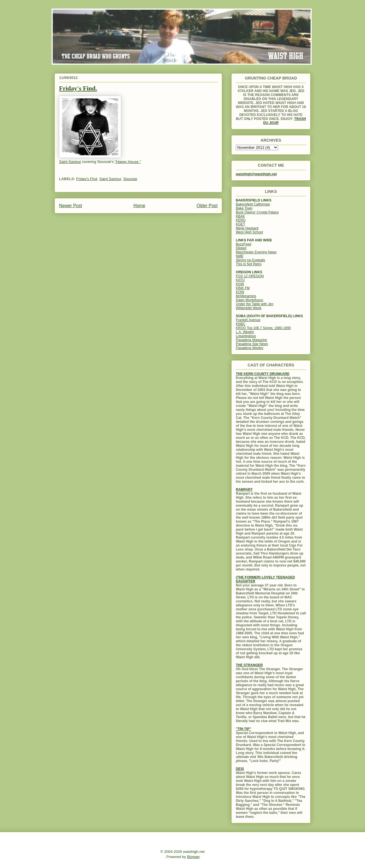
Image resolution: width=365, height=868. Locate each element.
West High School (249, 232)
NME (240, 256)
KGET (241, 224)
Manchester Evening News (256, 252)
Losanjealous (246, 336)
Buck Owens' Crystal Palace (257, 212)
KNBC (241, 324)
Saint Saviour (110, 179)
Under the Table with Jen (255, 304)
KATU (240, 280)
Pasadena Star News (252, 344)
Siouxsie (130, 179)
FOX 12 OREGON (250, 276)
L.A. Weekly (245, 332)
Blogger (193, 857)
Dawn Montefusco (250, 300)
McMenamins (246, 296)
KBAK (240, 216)
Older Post (207, 206)
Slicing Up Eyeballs (251, 260)
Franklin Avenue (248, 320)
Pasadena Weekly (250, 348)
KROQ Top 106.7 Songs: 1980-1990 (263, 328)
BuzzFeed (244, 244)
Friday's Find (87, 179)
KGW (240, 284)
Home (139, 206)
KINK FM (243, 288)
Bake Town (244, 208)
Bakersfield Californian (253, 204)
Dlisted (241, 248)
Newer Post (71, 206)
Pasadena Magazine (251, 340)
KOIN (240, 292)
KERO (241, 220)
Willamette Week (249, 308)
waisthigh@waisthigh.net (256, 174)
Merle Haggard (247, 228)
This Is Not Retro (249, 264)
